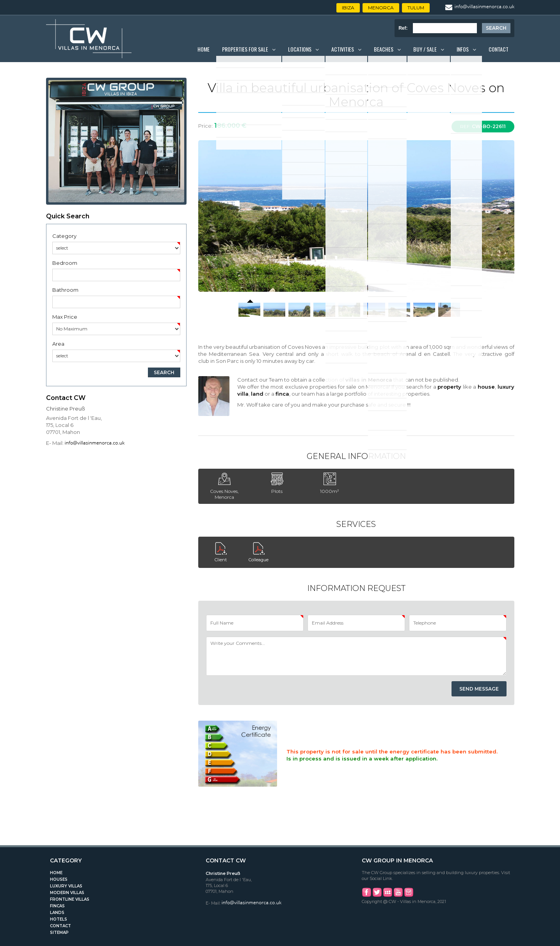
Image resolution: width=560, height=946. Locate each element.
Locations (300, 49)
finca (282, 394)
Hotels (59, 919)
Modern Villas (67, 893)
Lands (57, 913)
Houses (59, 879)
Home (204, 49)
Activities (343, 49)
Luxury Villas (66, 886)
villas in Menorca (369, 380)
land (257, 394)
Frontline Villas (70, 899)
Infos (463, 49)
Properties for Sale (245, 49)
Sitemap (59, 933)
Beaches (384, 49)
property (449, 387)
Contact (499, 49)
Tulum (416, 8)
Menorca (381, 8)
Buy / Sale (425, 49)
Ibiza (348, 8)
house (486, 387)
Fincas (57, 906)
